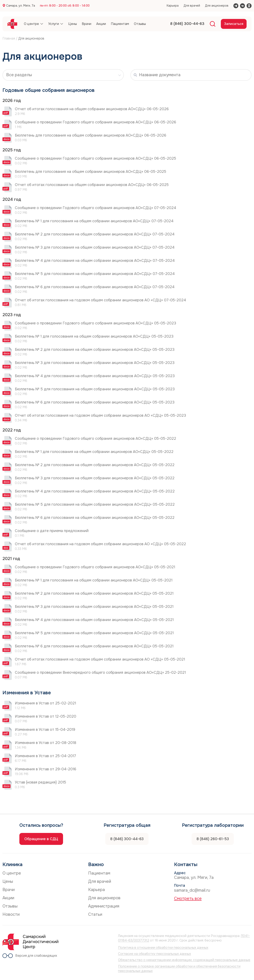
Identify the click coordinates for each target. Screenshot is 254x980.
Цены (8, 881)
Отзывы (10, 906)
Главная (9, 38)
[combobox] (63, 75)
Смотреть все (188, 899)
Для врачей (192, 6)
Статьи (95, 914)
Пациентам (99, 873)
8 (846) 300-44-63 (127, 839)
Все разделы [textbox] (19, 75)
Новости (11, 914)
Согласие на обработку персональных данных (155, 954)
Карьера (173, 6)
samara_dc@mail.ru (192, 890)
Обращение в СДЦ (41, 839)
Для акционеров (217, 6)
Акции (8, 898)
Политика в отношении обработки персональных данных (163, 948)
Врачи (9, 890)
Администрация (104, 906)
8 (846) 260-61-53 (213, 839)
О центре (12, 873)
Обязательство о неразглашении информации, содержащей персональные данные (184, 960)
